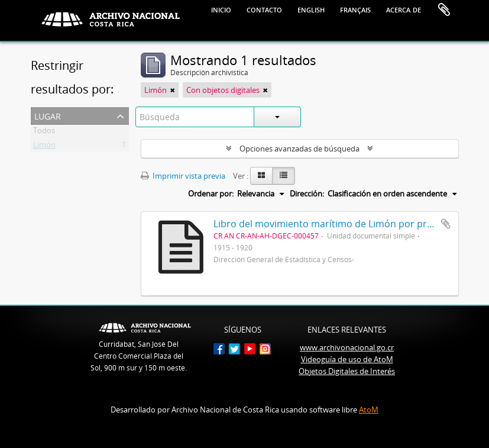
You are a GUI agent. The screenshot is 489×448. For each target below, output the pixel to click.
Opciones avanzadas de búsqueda (299, 149)
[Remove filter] (173, 90)
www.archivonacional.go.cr (347, 347)
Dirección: (307, 194)
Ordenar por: (211, 194)
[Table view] (284, 176)
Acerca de (404, 9)
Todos (44, 133)
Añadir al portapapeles (446, 224)
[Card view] (261, 176)
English (311, 9)
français (355, 9)
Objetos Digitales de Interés (347, 371)
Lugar (48, 115)
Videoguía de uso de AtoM (347, 359)
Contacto (264, 9)
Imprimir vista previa (183, 176)
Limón (44, 147)
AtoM (369, 410)
